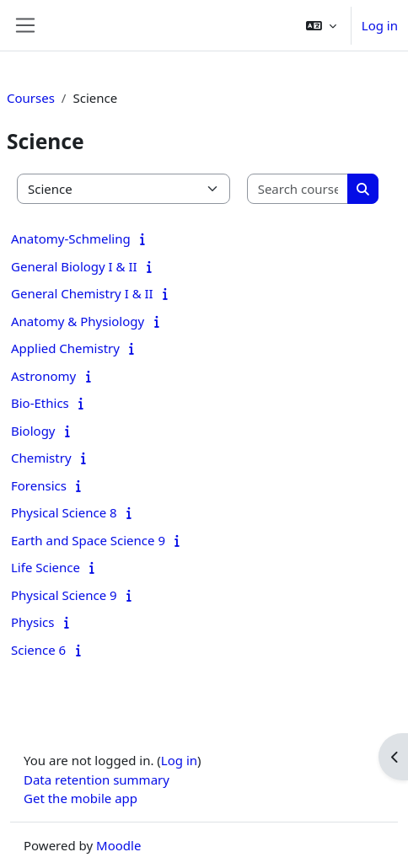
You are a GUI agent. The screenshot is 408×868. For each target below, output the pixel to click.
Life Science (46, 567)
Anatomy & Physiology (78, 321)
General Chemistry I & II (82, 293)
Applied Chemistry (65, 348)
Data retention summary (97, 780)
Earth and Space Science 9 (88, 540)
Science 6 (38, 650)
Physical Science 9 (64, 595)
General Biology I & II (74, 266)
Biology (33, 431)
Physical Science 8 (64, 512)
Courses (31, 98)
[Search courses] (298, 189)
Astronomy (43, 376)
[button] (321, 25)
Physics (32, 622)
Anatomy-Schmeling (71, 238)
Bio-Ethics (40, 403)
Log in (380, 25)
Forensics (39, 485)
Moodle (118, 845)
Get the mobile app (81, 798)
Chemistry (41, 458)
